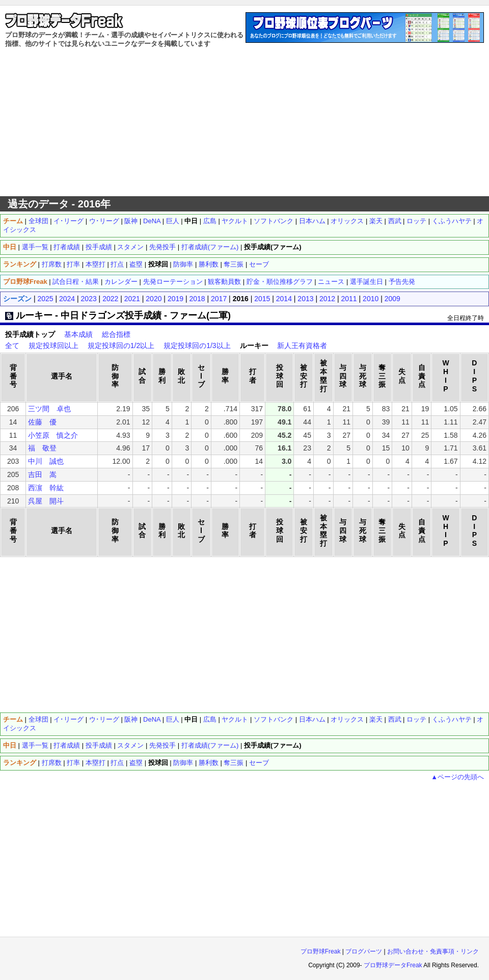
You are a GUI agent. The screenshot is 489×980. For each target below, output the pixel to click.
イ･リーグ (69, 221)
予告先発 (402, 282)
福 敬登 (42, 448)
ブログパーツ (364, 951)
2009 (392, 299)
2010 (371, 299)
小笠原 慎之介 (53, 435)
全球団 (38, 221)
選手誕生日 (366, 282)
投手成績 (99, 247)
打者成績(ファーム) (210, 247)
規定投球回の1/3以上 (197, 346)
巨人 (173, 221)
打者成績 (67, 247)
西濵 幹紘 (46, 488)
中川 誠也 (46, 461)
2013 (305, 299)
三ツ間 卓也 (49, 409)
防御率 (183, 264)
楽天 (376, 221)
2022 (110, 299)
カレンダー (121, 282)
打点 (117, 264)
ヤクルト (235, 221)
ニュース (331, 282)
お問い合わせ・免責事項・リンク (433, 951)
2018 (197, 299)
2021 (132, 299)
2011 (349, 299)
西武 (395, 221)
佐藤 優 (42, 422)
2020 (154, 299)
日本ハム (312, 221)
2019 (175, 299)
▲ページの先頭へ (457, 777)
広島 (210, 221)
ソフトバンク (274, 221)
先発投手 (162, 247)
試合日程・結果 (76, 282)
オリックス (347, 221)
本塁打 (96, 264)
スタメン (130, 247)
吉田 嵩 (42, 474)
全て (12, 346)
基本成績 (78, 334)
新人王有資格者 (302, 346)
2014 (284, 299)
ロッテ (416, 221)
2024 (67, 299)
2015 (262, 299)
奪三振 (234, 264)
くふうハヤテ (452, 221)
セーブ (259, 264)
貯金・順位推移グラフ (280, 282)
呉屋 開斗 (46, 501)
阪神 (131, 221)
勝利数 (209, 264)
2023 (89, 299)
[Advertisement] (245, 122)
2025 (45, 299)
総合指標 (116, 334)
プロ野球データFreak (393, 965)
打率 (73, 264)
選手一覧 (35, 247)
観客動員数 (224, 282)
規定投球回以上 (53, 346)
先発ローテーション (173, 282)
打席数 (52, 264)
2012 (327, 299)
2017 (219, 299)
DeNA (152, 221)
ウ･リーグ (104, 221)
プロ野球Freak (321, 951)
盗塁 (136, 264)
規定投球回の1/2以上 (121, 346)
